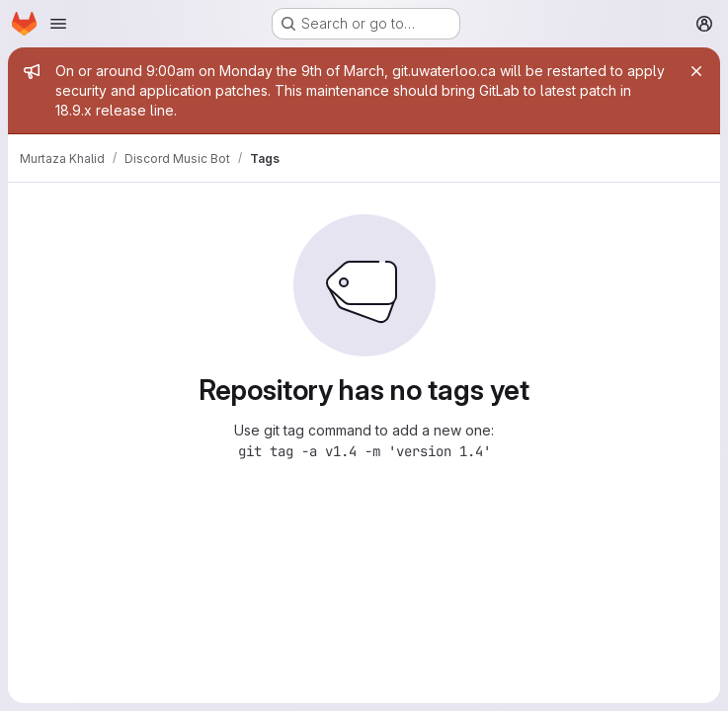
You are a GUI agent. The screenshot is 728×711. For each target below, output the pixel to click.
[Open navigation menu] (58, 24)
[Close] (696, 71)
